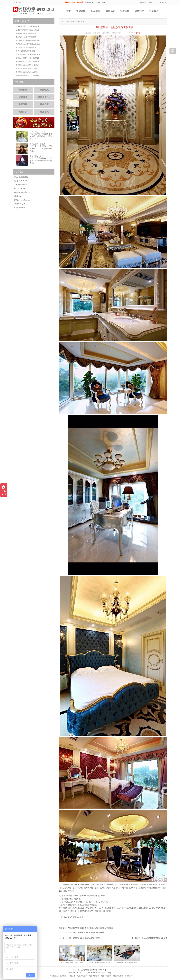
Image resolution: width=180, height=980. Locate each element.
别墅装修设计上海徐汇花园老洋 (28, 65)
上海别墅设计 (86, 970)
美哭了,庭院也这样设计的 (25, 51)
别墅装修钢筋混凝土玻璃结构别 (28, 75)
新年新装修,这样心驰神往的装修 (28, 40)
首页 (68, 11)
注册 (20, 2)
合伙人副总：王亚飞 (37, 132)
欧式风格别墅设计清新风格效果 (28, 26)
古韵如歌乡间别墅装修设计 (26, 47)
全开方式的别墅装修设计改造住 (28, 30)
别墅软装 (23, 104)
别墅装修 (79, 22)
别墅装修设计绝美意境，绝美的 (28, 72)
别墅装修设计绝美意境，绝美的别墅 (86, 938)
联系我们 (154, 11)
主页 (63, 22)
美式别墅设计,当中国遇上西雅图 (28, 44)
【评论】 (139, 33)
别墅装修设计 (94, 976)
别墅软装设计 (106, 976)
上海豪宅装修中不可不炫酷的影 (28, 58)
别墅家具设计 (118, 976)
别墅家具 (23, 112)
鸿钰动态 (139, 11)
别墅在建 (125, 11)
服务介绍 (110, 11)
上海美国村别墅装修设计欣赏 (156, 938)
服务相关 (44, 112)
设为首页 (150, 2)
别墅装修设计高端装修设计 (26, 33)
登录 (15, 2)
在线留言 (63, 976)
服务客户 (143, 2)
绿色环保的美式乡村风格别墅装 (28, 61)
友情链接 (72, 976)
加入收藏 (163, 2)
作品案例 (95, 11)
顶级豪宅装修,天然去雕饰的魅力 (28, 54)
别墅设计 (23, 90)
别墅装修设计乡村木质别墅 (26, 37)
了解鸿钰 (81, 11)
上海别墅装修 (68, 885)
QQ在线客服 (54, 976)
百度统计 (128, 976)
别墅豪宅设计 (82, 976)
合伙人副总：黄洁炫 (37, 144)
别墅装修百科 (44, 97)
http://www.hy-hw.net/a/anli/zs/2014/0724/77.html (86, 932)
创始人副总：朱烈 (37, 156)
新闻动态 (44, 90)
